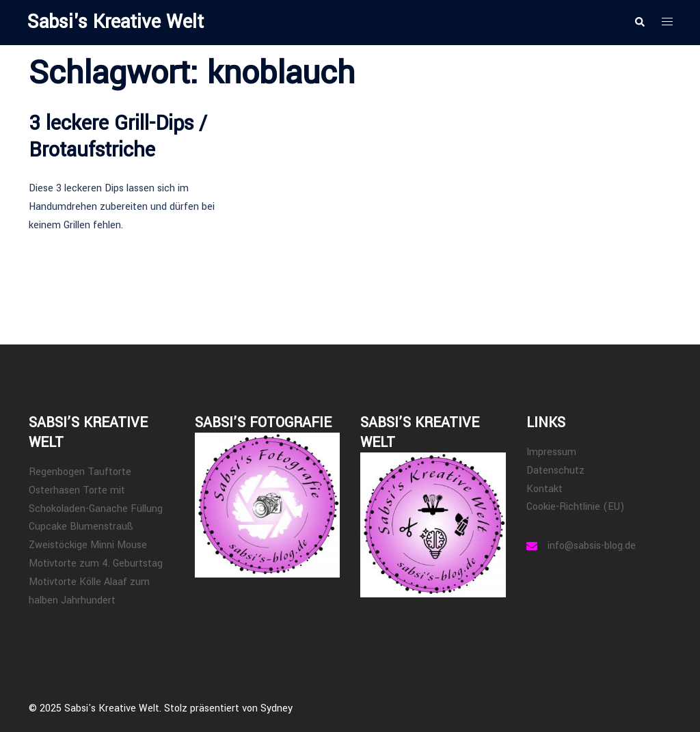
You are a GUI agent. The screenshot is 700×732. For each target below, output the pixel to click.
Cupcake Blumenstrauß (81, 527)
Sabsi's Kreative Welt (116, 22)
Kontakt (544, 489)
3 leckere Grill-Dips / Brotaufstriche (118, 136)
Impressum (551, 452)
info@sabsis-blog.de (592, 546)
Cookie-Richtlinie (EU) (576, 507)
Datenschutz (555, 471)
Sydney (277, 708)
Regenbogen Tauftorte (80, 472)
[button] (639, 23)
